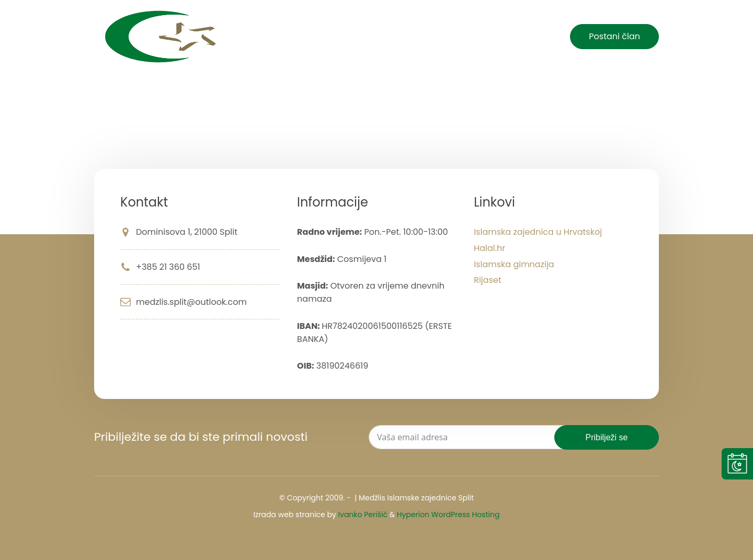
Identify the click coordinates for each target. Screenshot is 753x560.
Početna (336, 37)
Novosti (388, 37)
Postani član (614, 36)
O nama (478, 37)
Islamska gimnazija (514, 264)
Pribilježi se (607, 437)
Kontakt (529, 37)
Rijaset (488, 280)
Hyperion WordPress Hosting (448, 515)
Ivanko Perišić (363, 515)
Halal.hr (489, 248)
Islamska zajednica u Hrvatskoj (538, 232)
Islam (431, 37)
